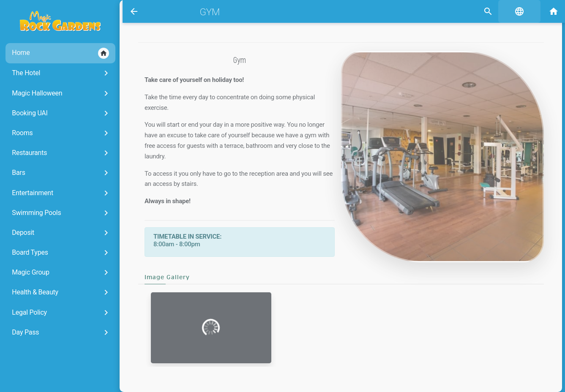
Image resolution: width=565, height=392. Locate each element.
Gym (206, 12)
